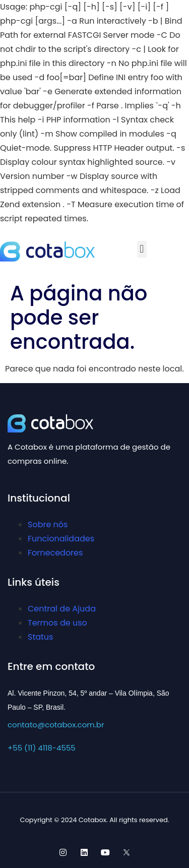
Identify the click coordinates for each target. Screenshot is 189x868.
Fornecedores (55, 553)
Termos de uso (57, 623)
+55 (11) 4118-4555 (42, 748)
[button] (142, 249)
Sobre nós (48, 524)
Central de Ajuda (62, 609)
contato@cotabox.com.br (56, 725)
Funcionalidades (61, 539)
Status (40, 637)
